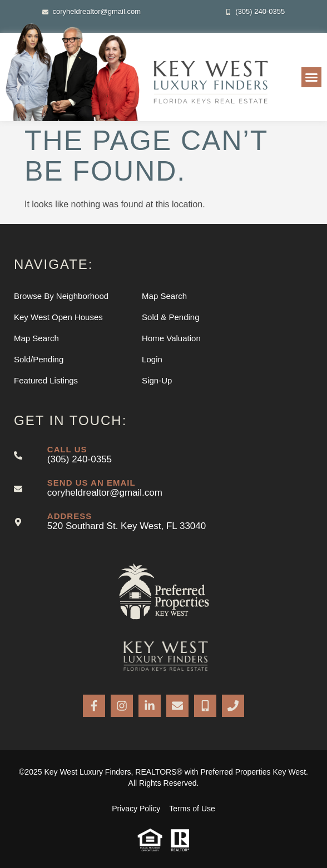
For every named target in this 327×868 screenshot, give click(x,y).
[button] (311, 77)
